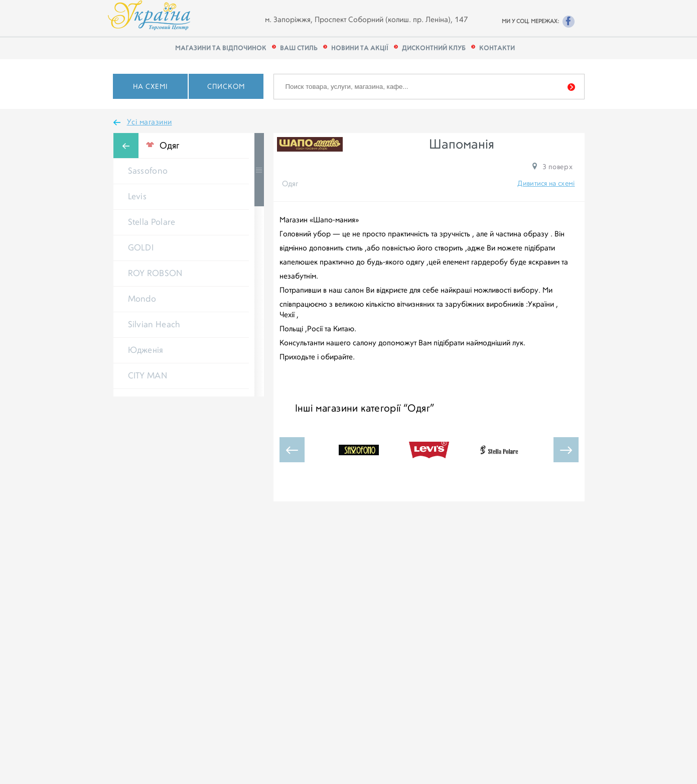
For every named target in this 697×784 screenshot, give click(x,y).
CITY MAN (148, 376)
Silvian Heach (154, 324)
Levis (137, 197)
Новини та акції (360, 48)
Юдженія (146, 350)
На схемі (150, 86)
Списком (226, 86)
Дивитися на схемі (546, 183)
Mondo (142, 299)
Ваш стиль (299, 48)
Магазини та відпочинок (221, 48)
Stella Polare (152, 222)
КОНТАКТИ (497, 48)
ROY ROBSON (155, 273)
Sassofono (148, 171)
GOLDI (141, 248)
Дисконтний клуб (434, 48)
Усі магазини (150, 122)
